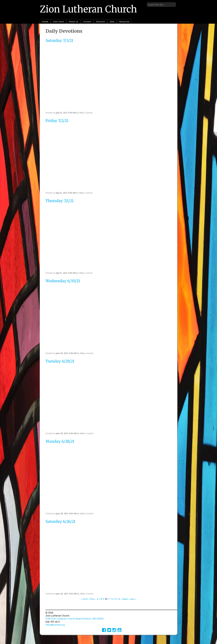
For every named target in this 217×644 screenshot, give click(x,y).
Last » (133, 599)
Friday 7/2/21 (57, 121)
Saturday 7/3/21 (59, 41)
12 (112, 599)
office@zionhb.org (55, 625)
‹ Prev (91, 599)
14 (119, 599)
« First (84, 599)
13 (115, 599)
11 (109, 599)
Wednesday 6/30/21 (63, 281)
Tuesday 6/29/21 (60, 361)
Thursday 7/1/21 (60, 201)
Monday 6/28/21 (60, 441)
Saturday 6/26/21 (60, 522)
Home (45, 22)
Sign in (172, 2)
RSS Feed (169, 30)
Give (112, 22)
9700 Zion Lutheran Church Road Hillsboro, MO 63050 (75, 619)
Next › (126, 599)
